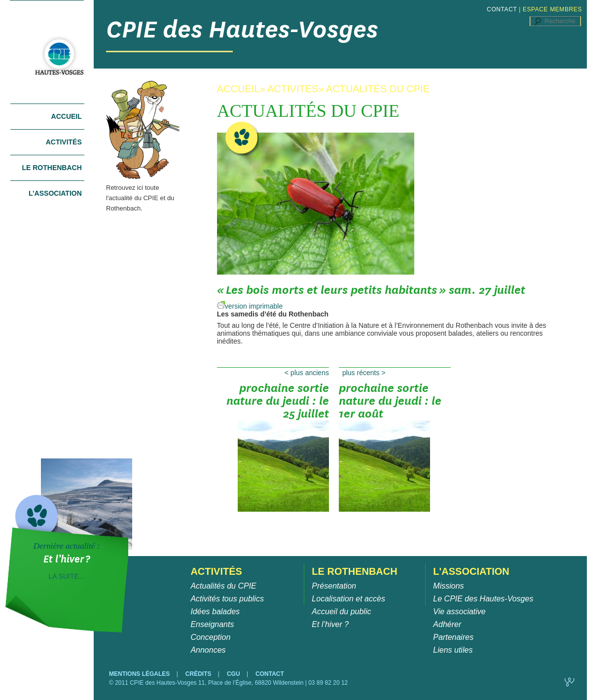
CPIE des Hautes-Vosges (242, 29)
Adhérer (447, 624)
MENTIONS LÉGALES (140, 674)
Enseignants (212, 624)
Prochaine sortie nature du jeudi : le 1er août (390, 404)
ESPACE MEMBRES (552, 9)
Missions (448, 586)
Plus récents (364, 373)
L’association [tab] (55, 193)
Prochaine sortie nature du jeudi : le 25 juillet (278, 404)
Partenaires (453, 637)
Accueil (67, 116)
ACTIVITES (293, 89)
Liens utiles (453, 650)
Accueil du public (341, 612)
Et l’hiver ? (330, 624)
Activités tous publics (227, 599)
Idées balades (215, 612)
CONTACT (502, 9)
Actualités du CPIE (223, 586)
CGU (234, 674)
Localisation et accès (348, 599)
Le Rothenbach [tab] (52, 168)
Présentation (334, 586)
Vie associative (459, 612)
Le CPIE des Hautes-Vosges (483, 599)
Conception (210, 637)
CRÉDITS (199, 674)
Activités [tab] (64, 142)
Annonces (208, 650)
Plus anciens (307, 373)
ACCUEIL (238, 89)
